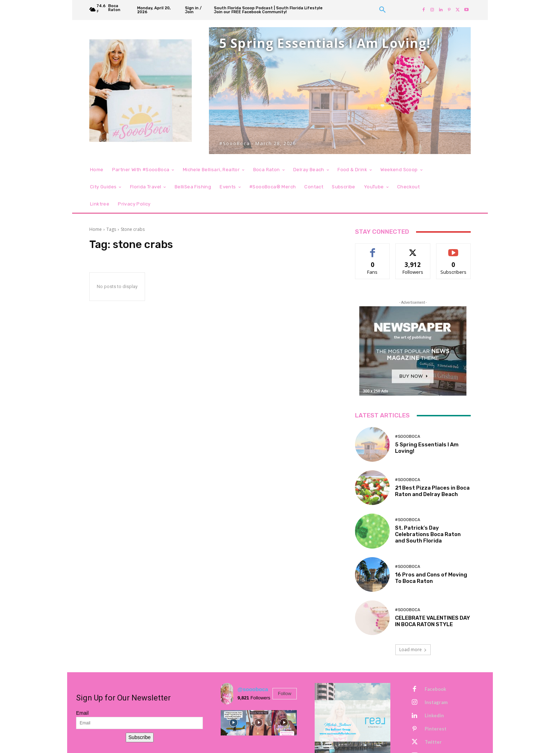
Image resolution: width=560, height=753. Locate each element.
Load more (413, 650)
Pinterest (436, 729)
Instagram (436, 702)
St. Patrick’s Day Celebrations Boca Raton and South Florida (428, 534)
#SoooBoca (407, 437)
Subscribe (140, 737)
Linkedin (434, 715)
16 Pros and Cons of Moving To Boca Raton (431, 578)
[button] (382, 10)
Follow (285, 693)
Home (96, 229)
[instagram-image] (233, 723)
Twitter (433, 742)
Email (82, 713)
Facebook (435, 689)
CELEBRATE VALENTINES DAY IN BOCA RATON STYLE (432, 621)
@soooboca (253, 689)
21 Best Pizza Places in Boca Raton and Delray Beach (432, 491)
